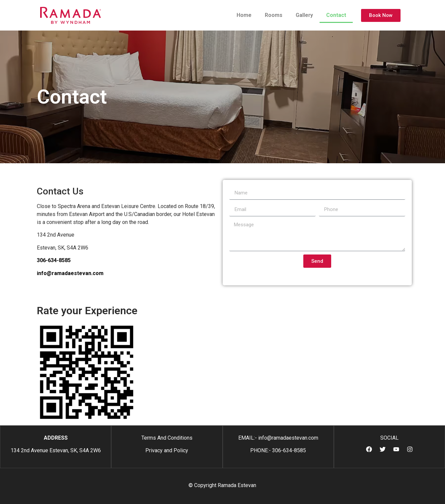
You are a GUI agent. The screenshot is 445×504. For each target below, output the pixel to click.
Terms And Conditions (167, 438)
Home (244, 15)
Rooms (274, 15)
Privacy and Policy (167, 450)
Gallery (304, 15)
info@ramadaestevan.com (70, 273)
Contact (336, 15)
